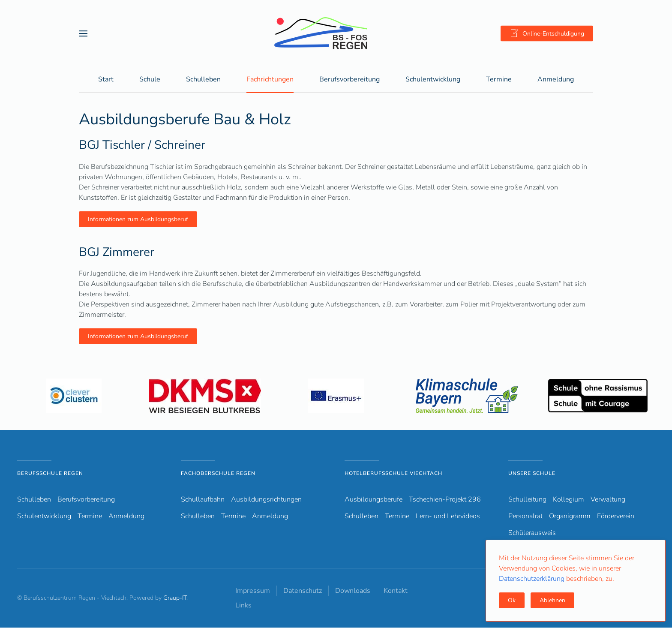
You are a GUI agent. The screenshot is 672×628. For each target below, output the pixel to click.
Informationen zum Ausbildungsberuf (138, 220)
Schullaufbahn (203, 500)
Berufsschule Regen (50, 474)
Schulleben (203, 80)
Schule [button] (150, 80)
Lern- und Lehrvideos (448, 517)
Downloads (353, 591)
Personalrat (525, 517)
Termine (499, 80)
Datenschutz (303, 591)
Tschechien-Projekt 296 (445, 500)
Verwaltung (608, 500)
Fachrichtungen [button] (270, 80)
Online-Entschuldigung (547, 33)
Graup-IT (175, 598)
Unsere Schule (532, 474)
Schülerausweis (532, 533)
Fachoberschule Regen (218, 474)
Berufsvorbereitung (86, 500)
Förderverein (616, 517)
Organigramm (570, 517)
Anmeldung (556, 80)
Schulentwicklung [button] (433, 80)
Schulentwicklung (44, 517)
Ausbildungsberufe (373, 500)
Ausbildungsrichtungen (266, 500)
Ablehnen (552, 600)
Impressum (253, 591)
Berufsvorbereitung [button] (349, 80)
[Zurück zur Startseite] (336, 33)
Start (106, 80)
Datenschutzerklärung (532, 579)
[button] (83, 33)
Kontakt (396, 591)
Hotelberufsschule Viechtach (393, 474)
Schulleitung (527, 500)
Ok (512, 600)
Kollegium (568, 500)
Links (243, 606)
